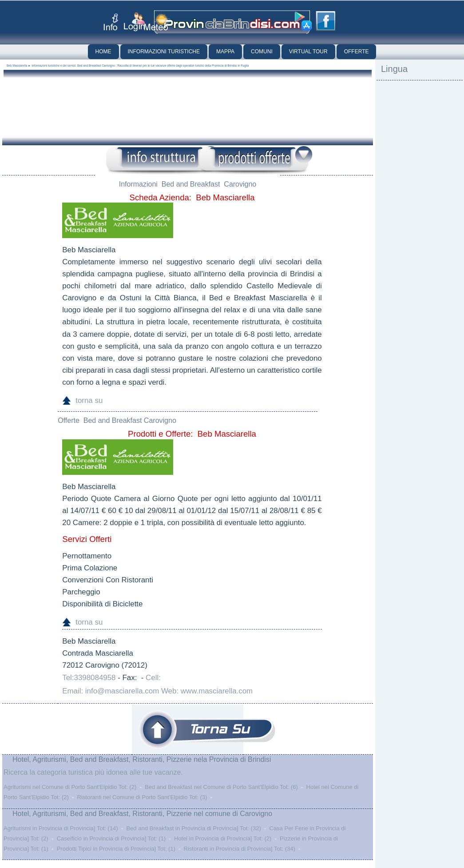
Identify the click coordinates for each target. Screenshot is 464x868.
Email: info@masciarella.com (111, 691)
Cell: (153, 678)
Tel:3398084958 (89, 678)
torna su (89, 400)
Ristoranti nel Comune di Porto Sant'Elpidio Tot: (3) (142, 797)
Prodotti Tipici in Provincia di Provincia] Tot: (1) (116, 849)
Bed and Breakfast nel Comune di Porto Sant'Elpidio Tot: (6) (221, 787)
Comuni (262, 52)
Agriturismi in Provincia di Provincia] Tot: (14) (61, 828)
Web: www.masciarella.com (207, 691)
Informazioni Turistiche (164, 52)
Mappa (225, 52)
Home (103, 52)
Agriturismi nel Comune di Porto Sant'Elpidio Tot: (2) (70, 787)
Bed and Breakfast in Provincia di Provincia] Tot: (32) (193, 828)
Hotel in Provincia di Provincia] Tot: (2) (223, 838)
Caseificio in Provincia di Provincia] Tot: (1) (111, 838)
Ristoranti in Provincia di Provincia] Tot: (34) (240, 849)
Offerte (357, 52)
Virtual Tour (308, 52)
